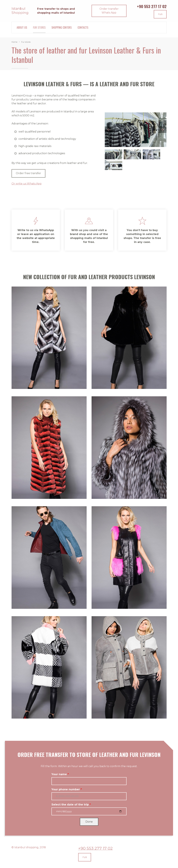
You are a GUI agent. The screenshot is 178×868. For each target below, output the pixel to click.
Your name (59, 774)
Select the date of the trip (70, 805)
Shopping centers (62, 27)
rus (160, 14)
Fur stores (39, 27)
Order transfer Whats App (109, 11)
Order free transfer (28, 173)
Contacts (83, 27)
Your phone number (66, 789)
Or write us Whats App (27, 184)
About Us (22, 27)
